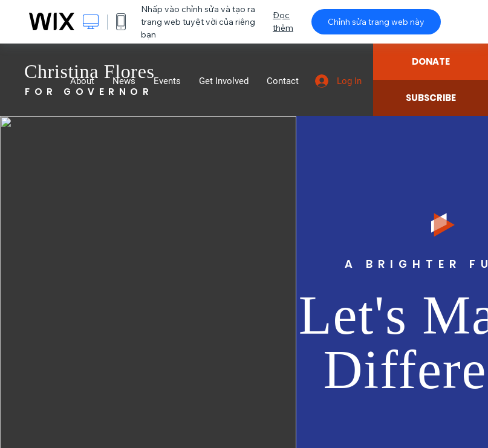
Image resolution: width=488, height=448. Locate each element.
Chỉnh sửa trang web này (376, 22)
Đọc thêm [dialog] (283, 21)
